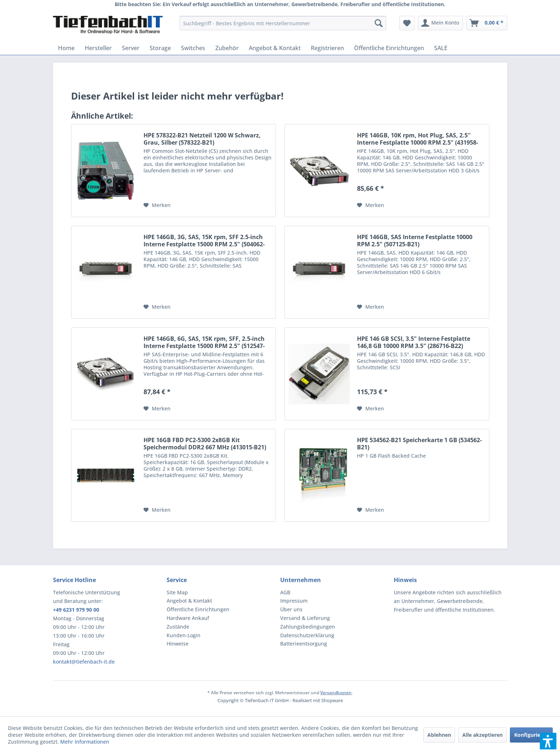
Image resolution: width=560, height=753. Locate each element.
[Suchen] (379, 23)
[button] (548, 741)
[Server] (131, 48)
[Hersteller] (98, 48)
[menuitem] (283, 23)
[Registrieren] (327, 48)
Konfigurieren (531, 735)
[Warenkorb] (487, 23)
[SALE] (441, 48)
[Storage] (160, 48)
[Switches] (193, 48)
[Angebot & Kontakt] (275, 48)
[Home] (66, 48)
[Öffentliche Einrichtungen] (389, 48)
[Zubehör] (227, 48)
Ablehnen (439, 735)
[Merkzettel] (407, 23)
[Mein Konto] (440, 23)
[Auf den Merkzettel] (157, 205)
